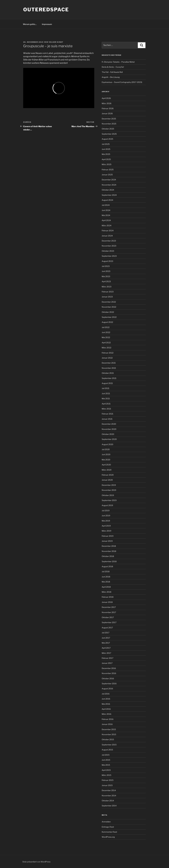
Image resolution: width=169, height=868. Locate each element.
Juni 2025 (106, 149)
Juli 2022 (106, 327)
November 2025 (109, 124)
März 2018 (106, 592)
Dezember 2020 (109, 424)
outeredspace (46, 10)
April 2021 (106, 404)
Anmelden (106, 822)
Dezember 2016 (109, 668)
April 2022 (106, 343)
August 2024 (107, 200)
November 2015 (109, 734)
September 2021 (109, 378)
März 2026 (107, 103)
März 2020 (107, 470)
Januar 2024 (107, 236)
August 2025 (107, 139)
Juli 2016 (106, 694)
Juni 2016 (106, 699)
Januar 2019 (107, 541)
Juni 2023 (106, 271)
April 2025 (106, 159)
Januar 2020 (107, 480)
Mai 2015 (106, 765)
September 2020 (109, 439)
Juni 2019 (106, 516)
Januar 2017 (107, 663)
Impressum (47, 24)
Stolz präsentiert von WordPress (36, 862)
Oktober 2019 (108, 495)
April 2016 (106, 709)
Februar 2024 (108, 231)
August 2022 (107, 322)
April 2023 (106, 281)
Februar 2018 (108, 597)
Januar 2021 (107, 419)
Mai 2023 (106, 276)
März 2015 (106, 775)
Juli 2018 (106, 571)
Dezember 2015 (109, 729)
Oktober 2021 (108, 373)
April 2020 (106, 465)
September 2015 (109, 745)
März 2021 (106, 409)
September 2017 (109, 622)
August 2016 (107, 689)
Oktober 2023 (108, 251)
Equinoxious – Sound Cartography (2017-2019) (122, 82)
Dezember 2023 (109, 241)
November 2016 (109, 673)
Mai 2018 (106, 582)
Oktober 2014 (108, 801)
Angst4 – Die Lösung (111, 77)
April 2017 (106, 648)
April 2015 (106, 770)
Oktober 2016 (108, 678)
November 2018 (109, 551)
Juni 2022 (106, 332)
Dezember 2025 (109, 119)
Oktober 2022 (108, 312)
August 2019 (107, 505)
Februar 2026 (108, 108)
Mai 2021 (106, 398)
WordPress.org (108, 837)
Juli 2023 (106, 266)
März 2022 (106, 348)
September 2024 (109, 195)
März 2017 (106, 653)
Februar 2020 (108, 475)
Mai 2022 (106, 337)
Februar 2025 (108, 170)
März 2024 (107, 225)
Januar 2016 (107, 724)
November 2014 (109, 796)
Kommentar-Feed (109, 832)
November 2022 (109, 307)
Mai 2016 (106, 704)
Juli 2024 (106, 205)
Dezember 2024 (109, 180)
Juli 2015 (106, 755)
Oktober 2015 (108, 739)
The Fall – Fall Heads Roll (112, 72)
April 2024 (106, 220)
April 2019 (106, 526)
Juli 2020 (106, 449)
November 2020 (109, 429)
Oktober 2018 (108, 556)
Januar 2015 (107, 785)
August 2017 (107, 628)
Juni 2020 (106, 454)
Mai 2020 (106, 460)
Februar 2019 (108, 536)
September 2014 (109, 806)
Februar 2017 (107, 658)
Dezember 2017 (109, 607)
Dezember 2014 (109, 790)
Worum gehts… (30, 24)
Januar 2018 (107, 602)
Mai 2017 (106, 643)
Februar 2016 (108, 719)
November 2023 (109, 246)
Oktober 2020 (108, 434)
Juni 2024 (106, 210)
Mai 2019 (106, 521)
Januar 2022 (107, 358)
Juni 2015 (106, 760)
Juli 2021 (106, 388)
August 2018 (107, 566)
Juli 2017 (106, 633)
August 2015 (107, 750)
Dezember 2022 (109, 302)
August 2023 (107, 261)
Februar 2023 (108, 292)
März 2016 (106, 714)
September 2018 (109, 561)
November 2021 (109, 368)
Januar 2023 (107, 297)
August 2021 (107, 383)
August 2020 (107, 444)
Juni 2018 (106, 577)
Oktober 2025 (108, 129)
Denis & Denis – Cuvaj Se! (113, 67)
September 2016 (109, 683)
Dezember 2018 (109, 546)
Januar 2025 (107, 175)
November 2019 (109, 490)
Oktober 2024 (108, 190)
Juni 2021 (106, 393)
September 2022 (109, 317)
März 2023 (107, 287)
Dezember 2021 (109, 363)
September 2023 (109, 256)
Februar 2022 (108, 353)
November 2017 (109, 612)
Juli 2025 (106, 144)
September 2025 (109, 134)
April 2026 (106, 98)
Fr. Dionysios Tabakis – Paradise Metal (118, 62)
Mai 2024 (106, 215)
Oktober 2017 (108, 617)
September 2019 (109, 500)
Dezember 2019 (109, 485)
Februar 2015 (108, 780)
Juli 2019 (106, 510)
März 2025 (107, 164)
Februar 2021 (107, 414)
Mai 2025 (106, 154)
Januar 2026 (107, 113)
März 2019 (106, 531)
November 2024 (109, 185)
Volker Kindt (56, 42)
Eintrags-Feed (108, 827)
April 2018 (106, 587)
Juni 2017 (106, 638)
